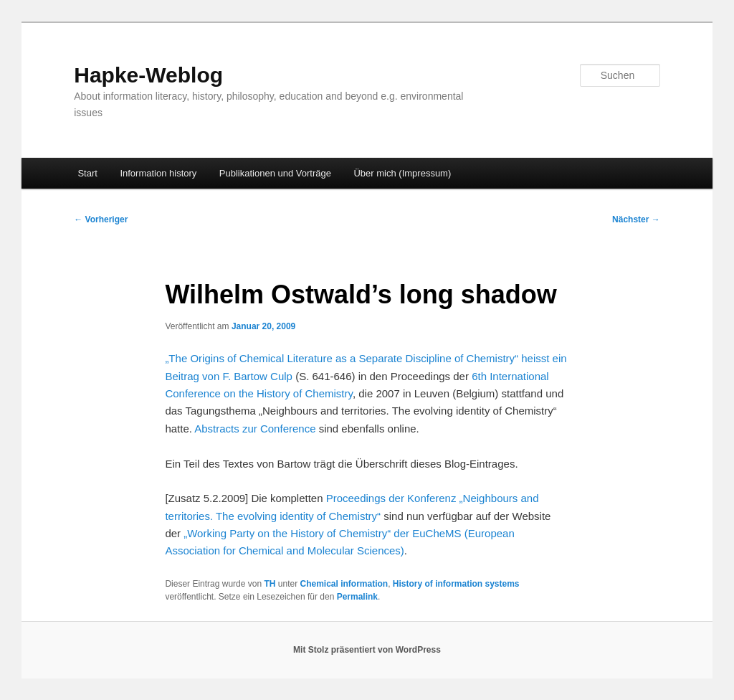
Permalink (357, 597)
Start (87, 173)
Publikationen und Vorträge (275, 173)
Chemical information (344, 584)
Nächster (636, 219)
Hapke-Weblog (148, 75)
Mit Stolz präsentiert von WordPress (367, 650)
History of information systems (456, 584)
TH (270, 584)
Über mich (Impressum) (402, 173)
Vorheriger (101, 219)
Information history (158, 173)
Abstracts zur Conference (255, 429)
